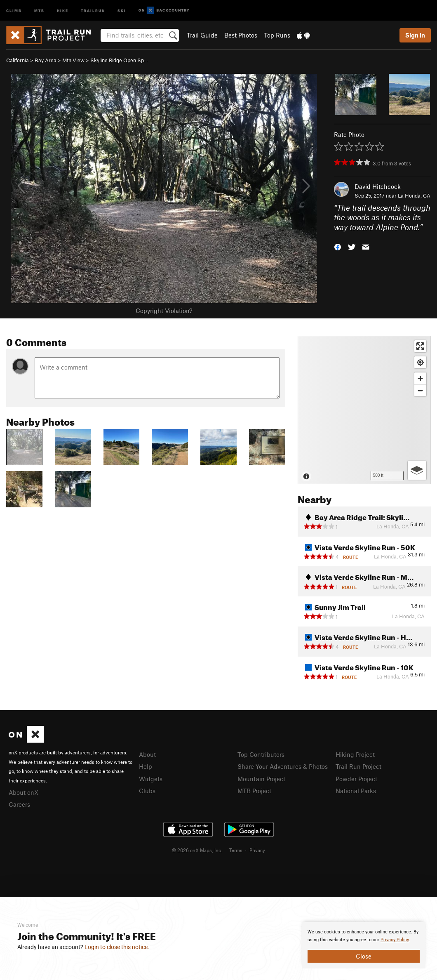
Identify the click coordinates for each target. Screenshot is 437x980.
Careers (19, 804)
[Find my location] (420, 362)
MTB (39, 10)
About (147, 754)
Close (364, 956)
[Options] (417, 470)
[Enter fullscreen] (420, 346)
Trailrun (93, 10)
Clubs (147, 791)
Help (146, 766)
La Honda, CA (414, 196)
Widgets (151, 779)
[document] (364, 945)
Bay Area (46, 60)
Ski (122, 10)
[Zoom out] (420, 390)
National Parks (356, 791)
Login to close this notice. (117, 947)
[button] (338, 246)
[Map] (364, 410)
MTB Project (254, 791)
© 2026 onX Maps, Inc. (197, 850)
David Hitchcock (378, 186)
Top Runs (277, 35)
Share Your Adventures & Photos (283, 766)
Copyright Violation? (164, 311)
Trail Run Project (358, 766)
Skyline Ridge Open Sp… (119, 60)
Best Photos (241, 35)
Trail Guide (202, 35)
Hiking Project (355, 754)
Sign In (415, 35)
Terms (236, 850)
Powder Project (356, 779)
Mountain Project (261, 779)
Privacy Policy (395, 940)
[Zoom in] (420, 378)
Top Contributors (261, 754)
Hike (63, 10)
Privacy (257, 850)
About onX (23, 792)
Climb (14, 10)
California (18, 60)
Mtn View (73, 60)
